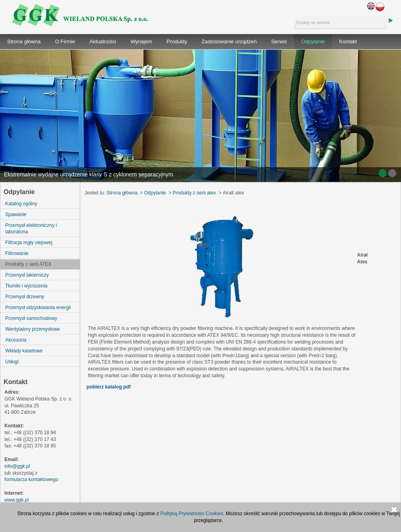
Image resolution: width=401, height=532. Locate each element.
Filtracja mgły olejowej (29, 243)
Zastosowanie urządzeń (229, 41)
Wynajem (141, 41)
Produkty (177, 41)
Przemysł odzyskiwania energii (38, 307)
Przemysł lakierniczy (27, 275)
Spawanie (16, 214)
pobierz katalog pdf (109, 387)
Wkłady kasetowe (24, 351)
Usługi (12, 362)
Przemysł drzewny (25, 297)
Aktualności (103, 41)
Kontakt (348, 41)
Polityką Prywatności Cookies (192, 514)
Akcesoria (16, 340)
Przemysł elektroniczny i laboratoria (31, 229)
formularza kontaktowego (31, 479)
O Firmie (65, 41)
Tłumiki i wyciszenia (26, 286)
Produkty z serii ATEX (28, 264)
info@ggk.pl (17, 466)
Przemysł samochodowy (31, 318)
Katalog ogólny (21, 204)
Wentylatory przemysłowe (33, 329)
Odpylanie (313, 41)
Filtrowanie (17, 253)
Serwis (279, 41)
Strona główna (24, 41)
